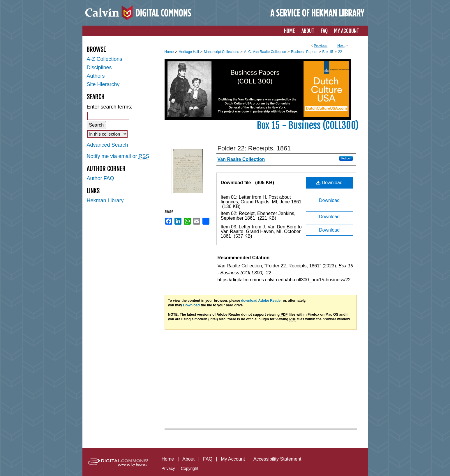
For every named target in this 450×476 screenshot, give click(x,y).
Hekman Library (105, 200)
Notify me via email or (118, 156)
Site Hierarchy (103, 84)
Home (169, 52)
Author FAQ (100, 178)
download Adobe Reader (262, 301)
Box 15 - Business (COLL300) (308, 125)
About (188, 459)
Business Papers (304, 52)
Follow (346, 158)
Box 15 (328, 52)
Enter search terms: (110, 107)
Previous (321, 46)
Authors (96, 76)
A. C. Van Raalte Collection (265, 52)
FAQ (208, 459)
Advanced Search (107, 145)
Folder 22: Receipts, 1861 (254, 148)
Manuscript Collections (222, 52)
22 (340, 52)
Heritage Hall (189, 52)
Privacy (168, 468)
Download (329, 183)
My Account (233, 459)
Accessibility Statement (277, 459)
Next (341, 46)
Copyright (190, 468)
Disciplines (99, 68)
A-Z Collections (105, 59)
